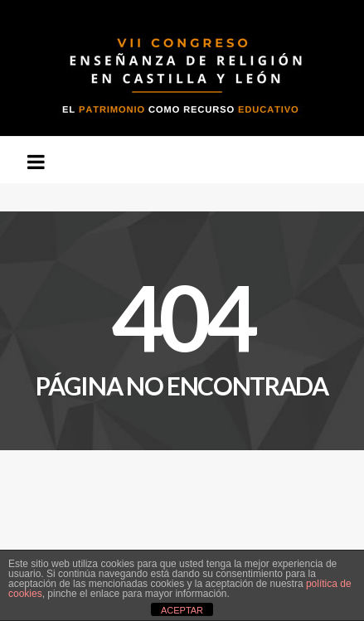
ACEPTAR (182, 610)
